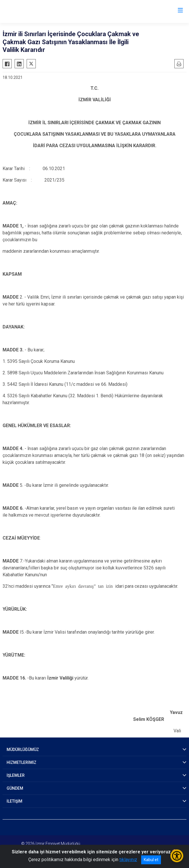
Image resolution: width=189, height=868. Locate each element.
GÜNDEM (15, 788)
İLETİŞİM (14, 801)
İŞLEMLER (16, 775)
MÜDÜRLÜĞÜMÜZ (23, 750)
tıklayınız (128, 860)
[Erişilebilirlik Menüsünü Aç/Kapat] (177, 856)
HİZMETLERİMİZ (21, 762)
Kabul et (151, 860)
